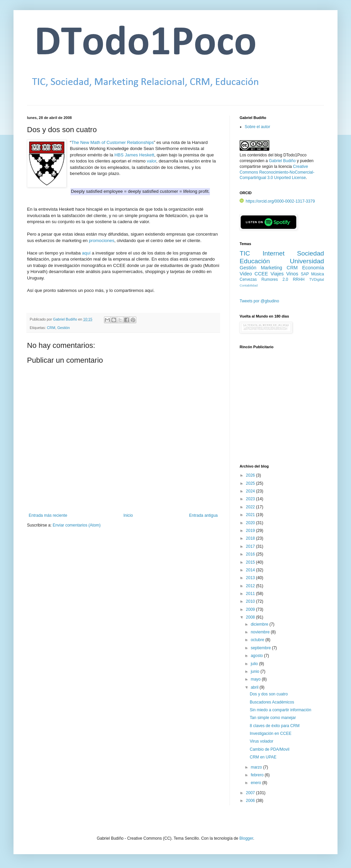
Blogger (246, 838)
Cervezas (248, 279)
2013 (251, 578)
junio (256, 671)
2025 (251, 483)
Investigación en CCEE (271, 734)
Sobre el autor (257, 127)
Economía (313, 268)
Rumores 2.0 (275, 279)
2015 (251, 562)
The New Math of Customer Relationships (112, 142)
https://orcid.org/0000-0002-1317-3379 (277, 201)
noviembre (261, 632)
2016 (251, 554)
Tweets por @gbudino (259, 301)
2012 (251, 586)
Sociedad (310, 253)
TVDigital (317, 279)
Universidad (307, 261)
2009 (251, 609)
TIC (245, 253)
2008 (251, 617)
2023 (251, 499)
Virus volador (262, 741)
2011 (251, 594)
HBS (119, 155)
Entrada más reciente (48, 515)
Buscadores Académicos (272, 702)
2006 (251, 801)
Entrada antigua (203, 515)
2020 (251, 523)
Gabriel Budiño (65, 319)
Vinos (292, 274)
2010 (251, 601)
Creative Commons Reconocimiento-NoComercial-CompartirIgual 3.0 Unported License (277, 172)
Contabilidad (249, 285)
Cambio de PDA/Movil (269, 749)
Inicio (128, 515)
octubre (258, 640)
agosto (257, 656)
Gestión (64, 328)
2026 (251, 475)
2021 (251, 515)
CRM (51, 328)
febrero (258, 775)
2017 (251, 546)
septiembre (261, 648)
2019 (251, 531)
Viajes (277, 274)
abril (255, 687)
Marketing (272, 268)
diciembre (260, 624)
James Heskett (140, 155)
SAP (305, 274)
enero (256, 783)
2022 (251, 507)
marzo (257, 767)
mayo (256, 679)
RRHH (299, 279)
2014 (251, 570)
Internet (274, 253)
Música (318, 274)
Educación (255, 261)
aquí (86, 253)
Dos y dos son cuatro (269, 694)
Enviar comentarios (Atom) (77, 525)
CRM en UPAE (263, 757)
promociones (102, 241)
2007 (251, 793)
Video (246, 274)
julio (255, 664)
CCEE (261, 274)
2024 (251, 491)
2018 (251, 538)
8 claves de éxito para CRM (275, 726)
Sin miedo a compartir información (280, 710)
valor (152, 161)
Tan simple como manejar (273, 718)
